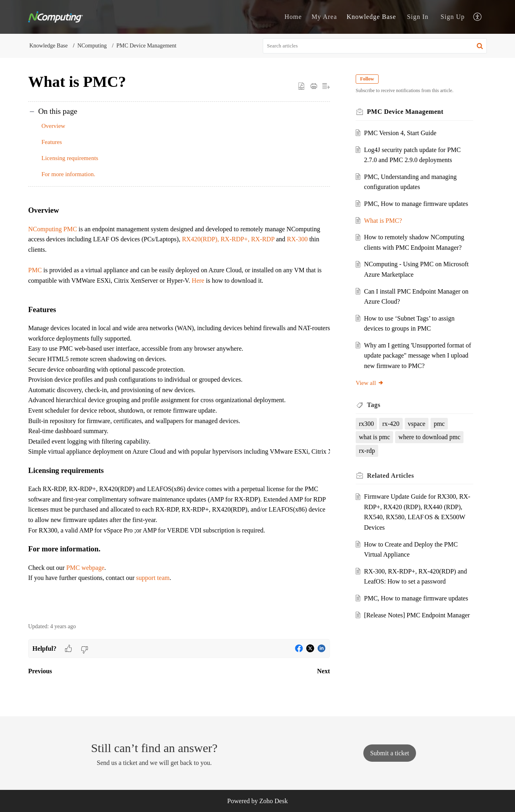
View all (370, 383)
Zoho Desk (274, 801)
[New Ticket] (390, 753)
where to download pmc (429, 437)
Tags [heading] (374, 405)
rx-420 (391, 424)
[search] (375, 46)
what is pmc (374, 437)
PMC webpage (85, 568)
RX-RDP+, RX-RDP (247, 239)
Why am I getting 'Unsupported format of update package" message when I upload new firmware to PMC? (418, 356)
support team (153, 578)
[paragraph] (179, 405)
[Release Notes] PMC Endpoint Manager (417, 615)
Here (199, 281)
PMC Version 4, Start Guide (400, 133)
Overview (53, 126)
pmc (439, 424)
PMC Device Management (146, 46)
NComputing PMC (53, 229)
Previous (40, 671)
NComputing (92, 46)
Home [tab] (293, 17)
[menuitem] (418, 17)
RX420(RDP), (200, 239)
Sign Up (453, 17)
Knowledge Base (48, 46)
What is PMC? (383, 221)
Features (52, 142)
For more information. (70, 174)
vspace (417, 424)
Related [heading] (390, 476)
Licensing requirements (70, 158)
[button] (478, 17)
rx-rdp (367, 451)
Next (323, 671)
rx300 (366, 424)
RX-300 (297, 239)
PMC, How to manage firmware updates (416, 204)
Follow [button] (367, 79)
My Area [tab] (324, 17)
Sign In (418, 17)
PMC (35, 270)
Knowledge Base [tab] (372, 17)
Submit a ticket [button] (390, 753)
